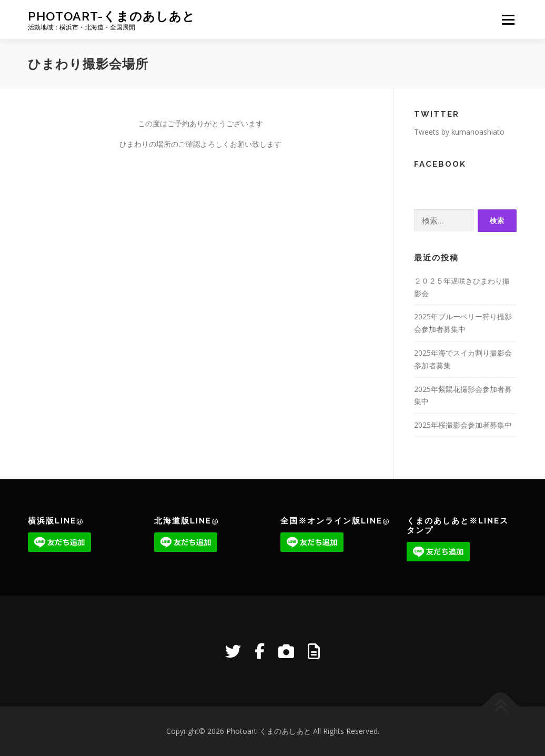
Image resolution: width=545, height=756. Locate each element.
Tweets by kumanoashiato (459, 132)
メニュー (508, 20)
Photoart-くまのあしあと (112, 16)
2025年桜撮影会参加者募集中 (463, 425)
